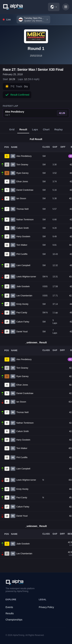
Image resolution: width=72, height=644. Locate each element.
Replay (59, 131)
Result (23, 131)
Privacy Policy (46, 607)
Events (9, 607)
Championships (14, 620)
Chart (46, 131)
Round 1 (36, 48)
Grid (12, 131)
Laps (35, 131)
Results (10, 613)
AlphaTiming (19, 635)
